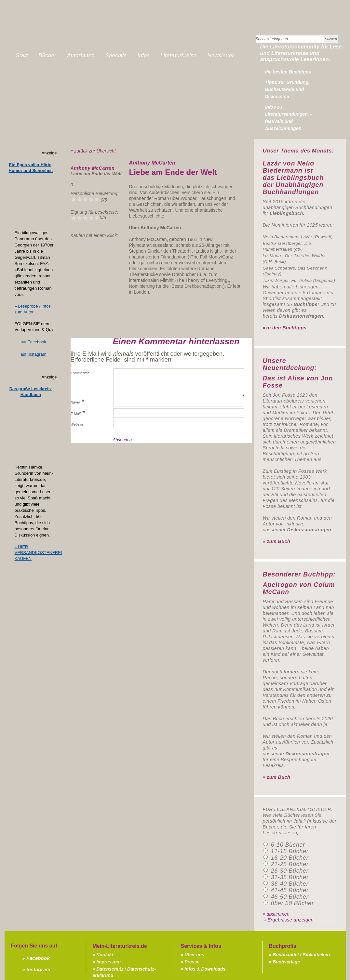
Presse (192, 962)
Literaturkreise (179, 55)
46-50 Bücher (290, 897)
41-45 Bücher (290, 890)
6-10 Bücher (288, 845)
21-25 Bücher (290, 864)
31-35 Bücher (290, 877)
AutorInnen (81, 55)
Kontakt (105, 955)
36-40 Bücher (290, 884)
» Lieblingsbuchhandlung (97, 250)
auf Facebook (33, 342)
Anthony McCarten (93, 168)
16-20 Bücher (290, 858)
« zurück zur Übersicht (93, 151)
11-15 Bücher (290, 851)
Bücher (48, 55)
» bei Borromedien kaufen (97, 308)
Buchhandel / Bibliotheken (301, 955)
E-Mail (76, 414)
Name (75, 402)
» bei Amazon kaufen (97, 269)
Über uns (194, 955)
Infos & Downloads (205, 969)
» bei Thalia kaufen (97, 289)
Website (77, 424)
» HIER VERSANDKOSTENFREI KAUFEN (38, 553)
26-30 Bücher (290, 871)
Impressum (108, 962)
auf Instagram (34, 354)
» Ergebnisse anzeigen (289, 920)
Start (22, 55)
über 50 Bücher (292, 903)
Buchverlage (286, 962)
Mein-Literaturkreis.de (79, 31)
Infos (144, 55)
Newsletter (221, 55)
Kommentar (80, 373)
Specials (116, 55)
